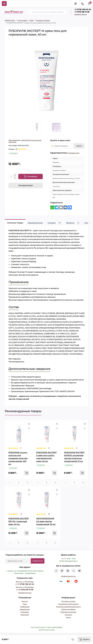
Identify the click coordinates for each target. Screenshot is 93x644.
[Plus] (15, 175)
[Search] (29, 12)
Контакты (68, 615)
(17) (16, 149)
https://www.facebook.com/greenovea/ (62, 571)
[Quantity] (11, 176)
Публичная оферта (68, 609)
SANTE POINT (10, 20)
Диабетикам (25, 607)
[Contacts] (82, 4)
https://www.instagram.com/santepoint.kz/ (56, 571)
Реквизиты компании (68, 612)
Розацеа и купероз (43, 20)
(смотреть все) (74, 153)
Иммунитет (25, 615)
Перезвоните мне (25, 593)
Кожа (32, 20)
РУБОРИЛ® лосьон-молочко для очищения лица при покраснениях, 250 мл (18, 458)
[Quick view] (29, 424)
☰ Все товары (22, 20)
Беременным (25, 609)
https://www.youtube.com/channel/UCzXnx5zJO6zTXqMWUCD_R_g (79, 571)
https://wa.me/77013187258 (74, 571)
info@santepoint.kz (68, 576)
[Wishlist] (29, 428)
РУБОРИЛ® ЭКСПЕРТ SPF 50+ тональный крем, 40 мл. (19, 521)
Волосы (25, 601)
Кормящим (25, 612)
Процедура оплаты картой (68, 604)
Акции (68, 617)
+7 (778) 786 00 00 (83, 9)
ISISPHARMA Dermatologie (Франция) (25, 141)
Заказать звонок (81, 14)
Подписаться (38, 561)
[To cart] (27, 473)
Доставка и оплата (68, 601)
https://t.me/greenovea (68, 571)
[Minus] (15, 178)
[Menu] (4, 4)
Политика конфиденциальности (68, 607)
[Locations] (75, 4)
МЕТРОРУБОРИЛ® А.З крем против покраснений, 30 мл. (46, 521)
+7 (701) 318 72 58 (82, 12)
